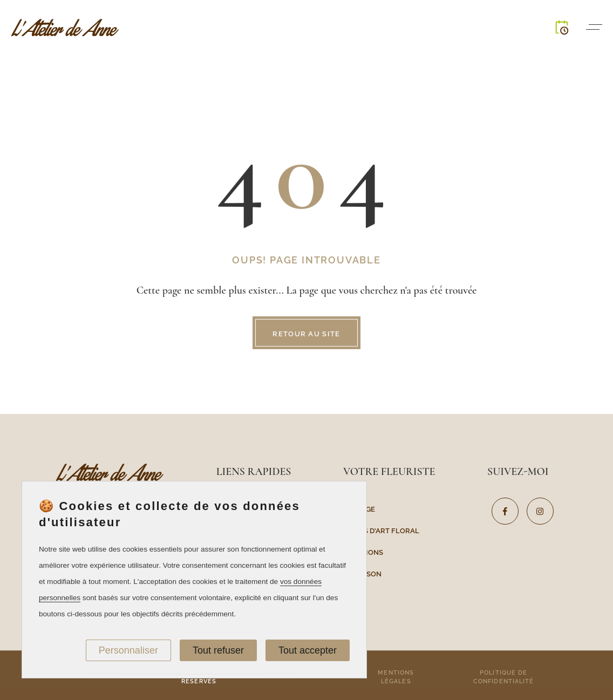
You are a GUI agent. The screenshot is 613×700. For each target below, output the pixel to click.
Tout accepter (308, 650)
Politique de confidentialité (504, 676)
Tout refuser (218, 650)
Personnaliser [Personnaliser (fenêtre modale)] (128, 650)
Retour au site (306, 334)
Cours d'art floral (381, 530)
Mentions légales (396, 676)
